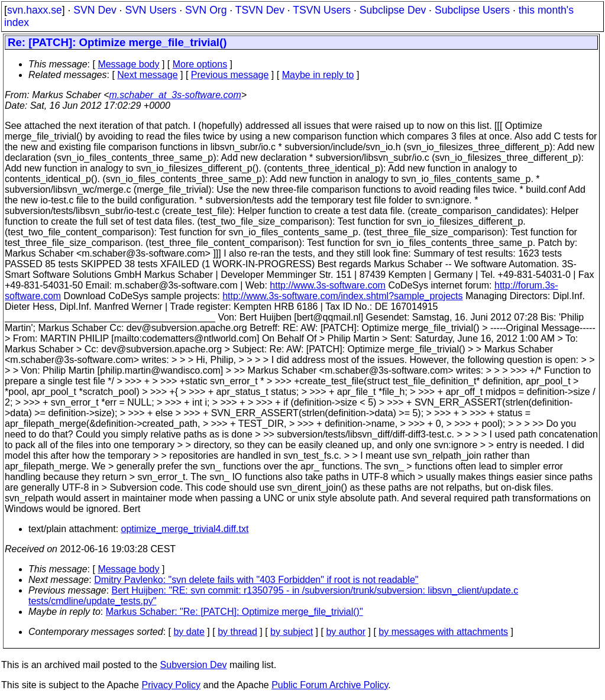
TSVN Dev (260, 10)
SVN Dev (95, 10)
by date (189, 632)
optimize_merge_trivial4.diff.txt (185, 529)
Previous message (230, 75)
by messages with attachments (443, 632)
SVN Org (206, 10)
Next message (147, 75)
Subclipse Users (472, 10)
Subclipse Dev (393, 10)
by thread (237, 632)
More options (200, 64)
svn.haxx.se (35, 10)
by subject (292, 632)
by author (346, 632)
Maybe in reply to (318, 75)
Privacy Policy (171, 685)
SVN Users (151, 10)
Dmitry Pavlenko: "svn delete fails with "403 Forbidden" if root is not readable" (256, 580)
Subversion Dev (194, 665)
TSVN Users (322, 10)
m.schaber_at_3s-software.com (175, 95)
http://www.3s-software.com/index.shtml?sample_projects (342, 296)
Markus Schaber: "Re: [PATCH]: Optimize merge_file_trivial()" (234, 612)
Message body (128, 64)
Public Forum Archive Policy (330, 685)
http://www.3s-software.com (328, 285)
